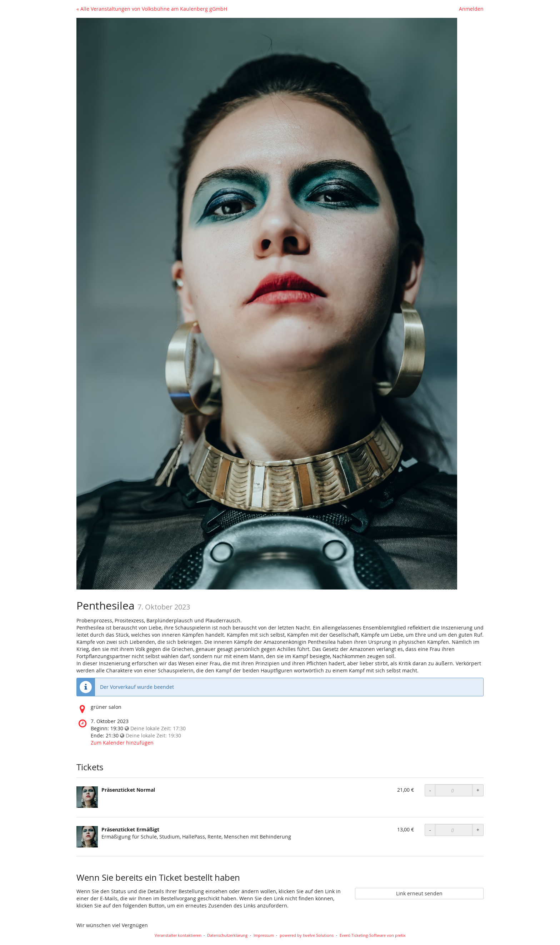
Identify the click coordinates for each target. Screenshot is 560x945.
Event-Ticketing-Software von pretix (373, 935)
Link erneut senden (419, 893)
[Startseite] (267, 304)
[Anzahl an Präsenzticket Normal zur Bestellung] (454, 790)
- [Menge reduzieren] (430, 790)
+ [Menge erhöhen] (478, 790)
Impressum (264, 935)
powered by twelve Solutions (307, 935)
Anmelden (471, 9)
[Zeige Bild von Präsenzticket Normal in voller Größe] (87, 797)
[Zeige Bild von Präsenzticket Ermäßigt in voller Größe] (87, 837)
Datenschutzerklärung (227, 935)
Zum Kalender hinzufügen (122, 743)
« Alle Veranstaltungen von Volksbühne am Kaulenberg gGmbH (152, 9)
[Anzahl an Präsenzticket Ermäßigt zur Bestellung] (454, 830)
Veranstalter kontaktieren (178, 935)
